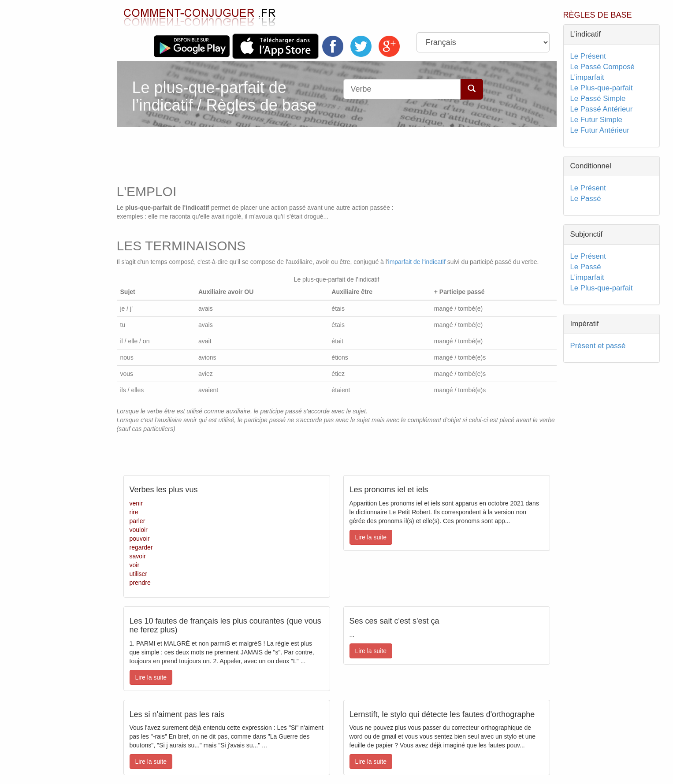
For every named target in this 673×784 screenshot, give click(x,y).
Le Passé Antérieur (602, 109)
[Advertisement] (284, 153)
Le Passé (586, 199)
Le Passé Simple (598, 98)
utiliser (138, 574)
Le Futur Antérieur (600, 130)
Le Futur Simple (596, 120)
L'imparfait (587, 77)
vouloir (139, 530)
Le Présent (588, 56)
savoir (138, 556)
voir (135, 565)
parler (138, 521)
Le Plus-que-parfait (602, 88)
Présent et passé (598, 346)
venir (136, 503)
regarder (141, 547)
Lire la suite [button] (371, 537)
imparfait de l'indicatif (417, 262)
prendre (140, 583)
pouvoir (140, 539)
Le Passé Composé (602, 67)
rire (134, 512)
